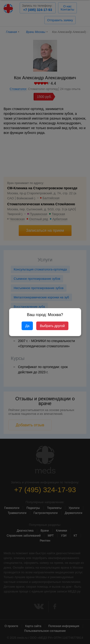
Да (27, 326)
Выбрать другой (52, 326)
